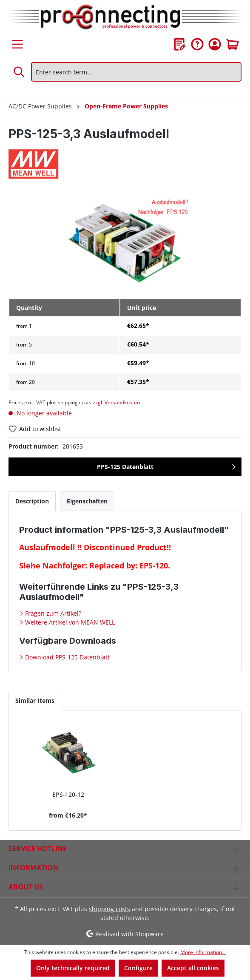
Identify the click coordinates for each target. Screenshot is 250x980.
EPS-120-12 (68, 794)
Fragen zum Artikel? (52, 613)
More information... (203, 952)
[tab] (32, 501)
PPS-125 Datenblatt (125, 467)
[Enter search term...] (136, 72)
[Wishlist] (180, 44)
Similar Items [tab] (35, 700)
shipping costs (109, 909)
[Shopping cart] (233, 44)
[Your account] (215, 44)
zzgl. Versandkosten (116, 402)
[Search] (20, 72)
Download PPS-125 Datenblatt (67, 657)
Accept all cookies (193, 968)
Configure (138, 968)
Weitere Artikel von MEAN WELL (69, 622)
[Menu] (17, 44)
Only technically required (73, 968)
